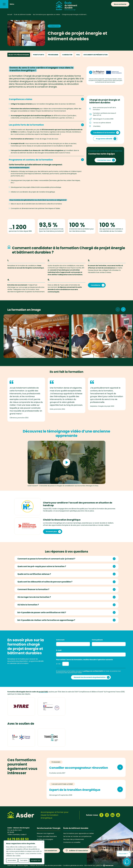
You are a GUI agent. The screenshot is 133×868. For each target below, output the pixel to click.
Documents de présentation (96, 55)
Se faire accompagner (45, 839)
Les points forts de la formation (46, 125)
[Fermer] (43, 842)
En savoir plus (51, 532)
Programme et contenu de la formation (46, 160)
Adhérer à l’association (79, 851)
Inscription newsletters (48, 851)
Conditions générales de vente (73, 865)
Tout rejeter (24, 860)
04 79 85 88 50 (18, 839)
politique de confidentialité (93, 671)
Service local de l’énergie (49, 828)
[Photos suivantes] (123, 309)
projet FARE (43, 692)
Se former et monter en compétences (77, 836)
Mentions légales (23, 865)
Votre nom (61, 640)
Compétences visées (46, 99)
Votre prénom (98, 640)
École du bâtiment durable (76, 828)
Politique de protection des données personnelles (46, 865)
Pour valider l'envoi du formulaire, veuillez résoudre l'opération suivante (85, 660)
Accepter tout (36, 860)
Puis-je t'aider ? (123, 854)
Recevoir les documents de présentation (90, 677)
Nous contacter (120, 4)
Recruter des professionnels (74, 839)
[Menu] (4, 4)
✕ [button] (130, 852)
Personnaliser (12, 860)
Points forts (39, 55)
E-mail (59, 650)
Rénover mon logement (45, 833)
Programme (53, 55)
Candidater (67, 55)
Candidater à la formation (104, 133)
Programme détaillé (104, 139)
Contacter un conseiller (72, 842)
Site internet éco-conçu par (99, 865)
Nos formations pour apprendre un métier (79, 833)
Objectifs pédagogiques (19, 55)
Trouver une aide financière (47, 836)
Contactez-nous (104, 160)
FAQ (78, 55)
